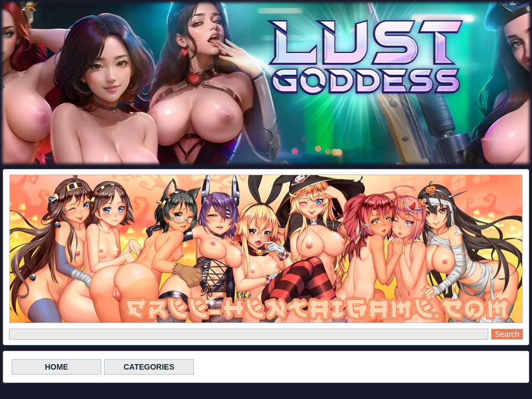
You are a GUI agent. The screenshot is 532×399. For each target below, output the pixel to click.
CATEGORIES (149, 367)
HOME (56, 367)
